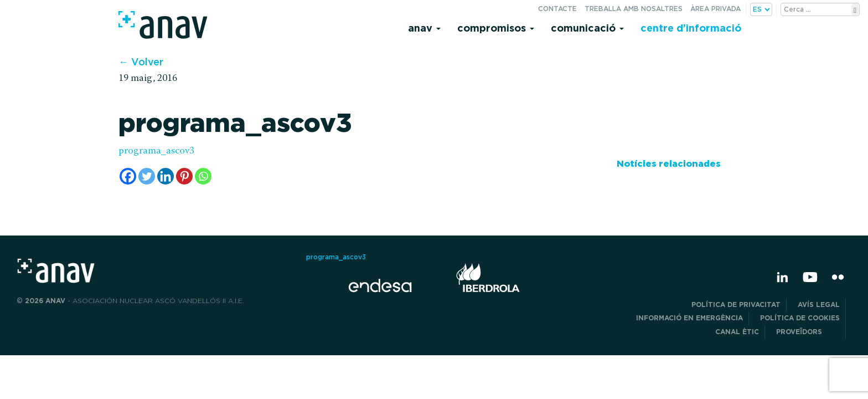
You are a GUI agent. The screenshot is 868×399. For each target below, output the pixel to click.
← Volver (141, 62)
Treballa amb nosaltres (634, 9)
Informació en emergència (689, 318)
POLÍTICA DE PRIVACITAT (736, 305)
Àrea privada (715, 9)
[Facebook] (128, 176)
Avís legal (819, 305)
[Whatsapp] (203, 176)
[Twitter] (147, 176)
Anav (424, 28)
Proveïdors (808, 332)
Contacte (557, 9)
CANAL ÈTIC (737, 332)
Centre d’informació (691, 28)
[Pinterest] (184, 176)
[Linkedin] (166, 176)
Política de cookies (800, 318)
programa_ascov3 (156, 151)
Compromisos (496, 28)
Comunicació (587, 28)
